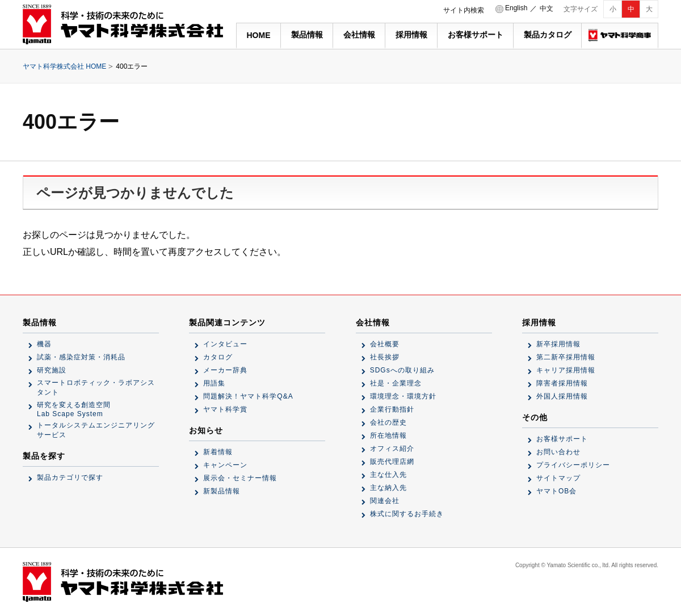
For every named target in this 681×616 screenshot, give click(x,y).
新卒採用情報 (558, 344)
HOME (259, 35)
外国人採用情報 (562, 396)
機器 (44, 344)
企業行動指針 (392, 409)
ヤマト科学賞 (225, 409)
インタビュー (225, 344)
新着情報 (218, 452)
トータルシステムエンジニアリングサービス (96, 430)
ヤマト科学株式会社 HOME (64, 66)
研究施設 (52, 370)
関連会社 (385, 501)
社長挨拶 (385, 357)
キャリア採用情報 (566, 370)
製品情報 (307, 35)
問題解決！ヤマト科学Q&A (248, 396)
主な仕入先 (388, 475)
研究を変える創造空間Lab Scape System (74, 409)
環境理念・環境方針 (403, 396)
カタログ (218, 357)
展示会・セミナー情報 (240, 478)
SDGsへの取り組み (402, 370)
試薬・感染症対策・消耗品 (81, 357)
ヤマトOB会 (556, 491)
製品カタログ (548, 35)
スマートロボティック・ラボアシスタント (96, 387)
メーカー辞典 (225, 370)
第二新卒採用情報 (566, 357)
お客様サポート (476, 35)
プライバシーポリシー (573, 465)
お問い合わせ (558, 452)
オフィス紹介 (392, 449)
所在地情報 (388, 435)
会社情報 (359, 35)
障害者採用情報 (562, 383)
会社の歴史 (388, 422)
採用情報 (411, 35)
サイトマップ (558, 478)
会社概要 (385, 344)
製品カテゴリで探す (70, 477)
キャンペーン (225, 465)
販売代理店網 (392, 462)
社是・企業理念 (396, 383)
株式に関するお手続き (407, 514)
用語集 (214, 383)
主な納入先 (388, 488)
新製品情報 (222, 491)
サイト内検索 (464, 10)
